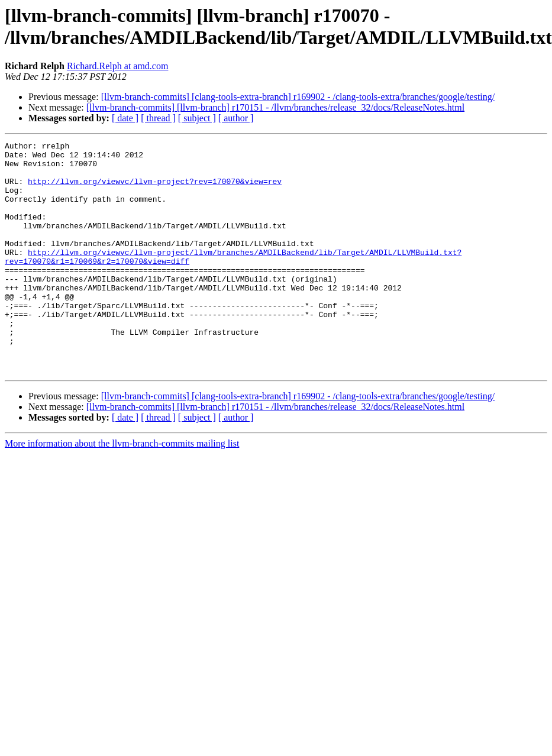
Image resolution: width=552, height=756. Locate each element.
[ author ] (236, 118)
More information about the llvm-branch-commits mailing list (122, 490)
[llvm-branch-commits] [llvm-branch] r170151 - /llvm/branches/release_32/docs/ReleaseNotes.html (275, 107)
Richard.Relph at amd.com (118, 66)
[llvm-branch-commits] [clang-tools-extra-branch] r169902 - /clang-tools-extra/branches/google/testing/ (298, 97)
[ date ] (125, 118)
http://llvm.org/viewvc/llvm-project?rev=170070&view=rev (155, 190)
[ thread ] (158, 118)
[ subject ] (197, 118)
